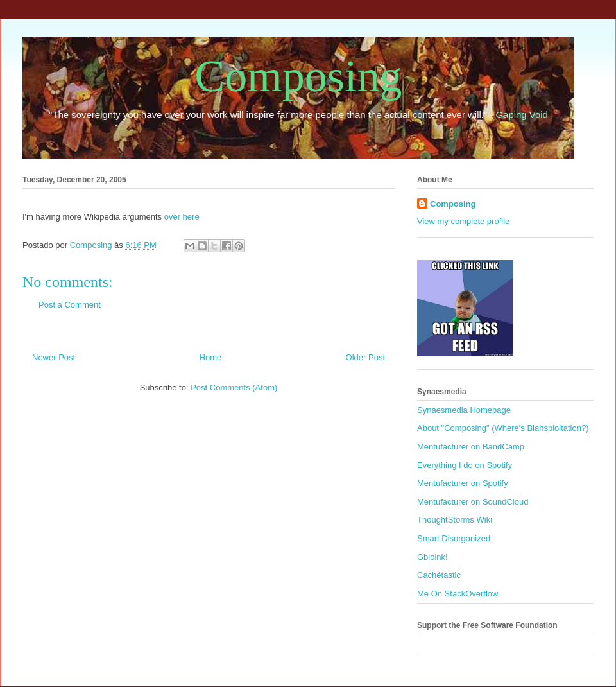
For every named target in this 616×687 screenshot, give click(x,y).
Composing (299, 76)
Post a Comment (70, 305)
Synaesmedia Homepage (464, 410)
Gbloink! (432, 557)
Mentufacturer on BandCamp (471, 447)
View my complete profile (463, 221)
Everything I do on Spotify (465, 465)
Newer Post (54, 357)
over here (182, 217)
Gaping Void (522, 115)
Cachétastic (439, 575)
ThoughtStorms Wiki (455, 520)
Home (211, 357)
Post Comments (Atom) (234, 387)
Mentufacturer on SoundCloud (473, 502)
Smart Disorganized (454, 538)
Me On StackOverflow (458, 594)
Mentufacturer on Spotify (463, 483)
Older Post (365, 357)
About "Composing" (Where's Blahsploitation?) (503, 428)
